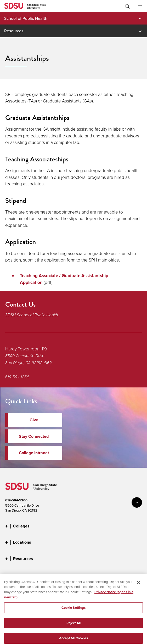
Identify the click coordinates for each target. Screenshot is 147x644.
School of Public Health (26, 18)
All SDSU (140, 6)
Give (34, 420)
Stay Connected (34, 436)
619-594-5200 (16, 500)
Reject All (73, 626)
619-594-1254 (17, 377)
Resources (14, 31)
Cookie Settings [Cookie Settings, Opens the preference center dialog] (74, 611)
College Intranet (34, 453)
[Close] (139, 586)
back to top (137, 502)
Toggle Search (127, 6)
